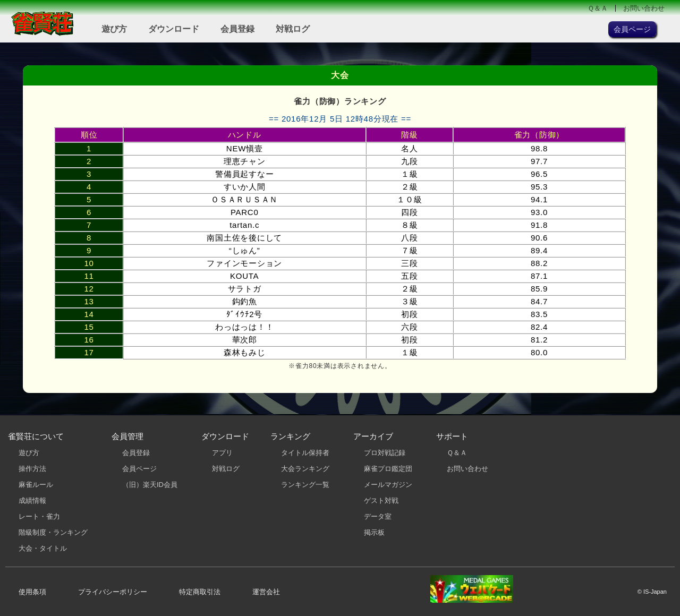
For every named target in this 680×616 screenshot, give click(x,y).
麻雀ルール (36, 485)
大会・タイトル (43, 548)
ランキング (290, 436)
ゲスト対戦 (381, 500)
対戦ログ (293, 29)
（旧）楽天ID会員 (150, 485)
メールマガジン (388, 485)
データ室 (378, 516)
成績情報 (32, 500)
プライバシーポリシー (113, 592)
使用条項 (32, 592)
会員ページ (139, 469)
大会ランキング (305, 469)
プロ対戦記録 (385, 453)
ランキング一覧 (305, 485)
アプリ (222, 453)
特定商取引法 (200, 592)
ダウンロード (174, 29)
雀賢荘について (36, 436)
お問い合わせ (644, 8)
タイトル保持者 (305, 453)
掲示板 (374, 532)
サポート (452, 436)
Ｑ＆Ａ (598, 8)
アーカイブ (373, 436)
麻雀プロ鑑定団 (388, 469)
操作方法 (32, 469)
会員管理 (127, 436)
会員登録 (237, 29)
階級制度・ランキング (53, 532)
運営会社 (266, 592)
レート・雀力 (39, 516)
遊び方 (114, 29)
